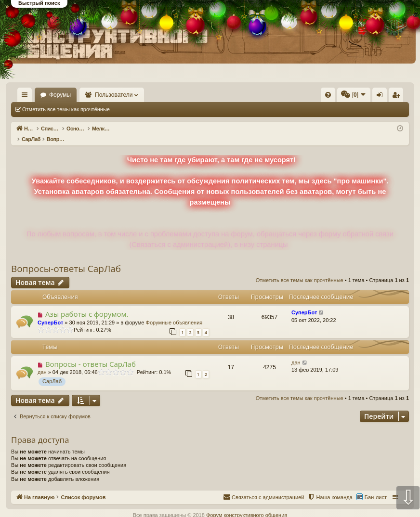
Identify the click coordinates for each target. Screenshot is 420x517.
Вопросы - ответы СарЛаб (91, 354)
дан (42, 362)
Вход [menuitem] (382, 97)
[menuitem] (252, 95)
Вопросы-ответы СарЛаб (66, 258)
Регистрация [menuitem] (398, 97)
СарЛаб (52, 371)
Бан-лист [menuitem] (376, 487)
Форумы (105, 95)
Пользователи (159, 95)
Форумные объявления (174, 312)
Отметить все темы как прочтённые (66, 109)
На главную (56, 95)
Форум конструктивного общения (247, 505)
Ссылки (27, 97)
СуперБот (50, 312)
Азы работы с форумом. (87, 304)
